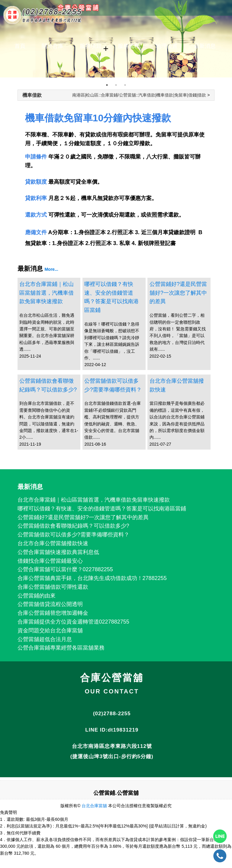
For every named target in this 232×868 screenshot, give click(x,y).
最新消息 (205, 46)
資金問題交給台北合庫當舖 (50, 631)
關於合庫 (53, 46)
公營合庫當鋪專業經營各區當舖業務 (61, 648)
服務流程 (129, 46)
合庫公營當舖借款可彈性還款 (53, 587)
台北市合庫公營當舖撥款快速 (177, 385)
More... (51, 269)
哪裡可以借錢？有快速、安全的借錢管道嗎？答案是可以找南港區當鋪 (111, 297)
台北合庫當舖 (94, 806)
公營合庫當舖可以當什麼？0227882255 (65, 569)
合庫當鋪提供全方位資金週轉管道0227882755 (73, 622)
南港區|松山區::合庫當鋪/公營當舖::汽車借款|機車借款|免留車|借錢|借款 (139, 95)
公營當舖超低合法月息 (45, 639)
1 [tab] (107, 85)
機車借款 (32, 95)
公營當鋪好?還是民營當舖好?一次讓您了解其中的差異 (178, 293)
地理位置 (167, 46)
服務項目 (91, 46)
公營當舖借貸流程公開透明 (50, 604)
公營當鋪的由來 (37, 596)
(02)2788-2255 (112, 714)
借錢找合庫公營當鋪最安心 (50, 561)
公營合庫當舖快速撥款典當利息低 (58, 552)
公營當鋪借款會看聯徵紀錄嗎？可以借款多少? (48, 385)
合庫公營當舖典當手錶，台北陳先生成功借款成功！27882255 (92, 578)
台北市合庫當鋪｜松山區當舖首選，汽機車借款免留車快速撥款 (47, 293)
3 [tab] (125, 85)
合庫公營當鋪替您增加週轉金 (53, 613)
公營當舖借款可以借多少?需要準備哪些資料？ (113, 385)
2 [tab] (116, 85)
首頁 (20, 46)
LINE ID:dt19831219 (112, 730)
